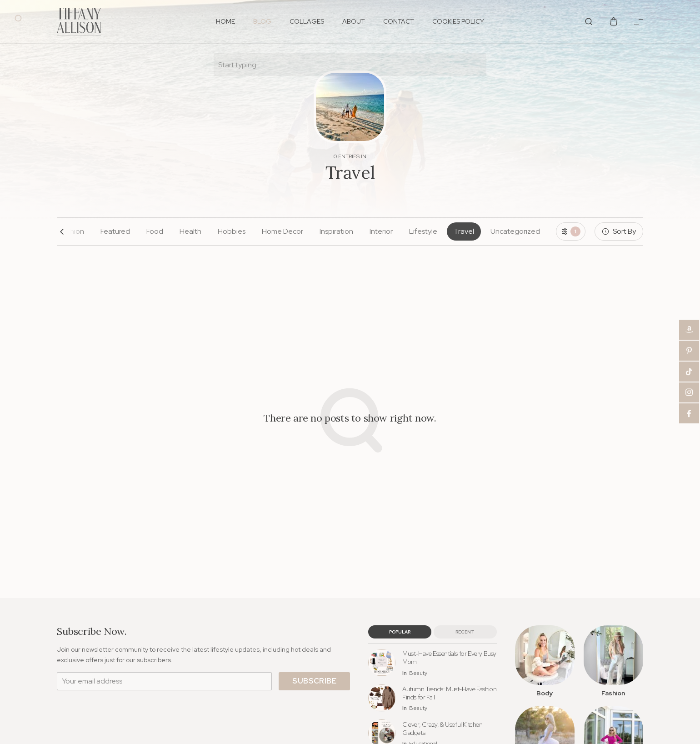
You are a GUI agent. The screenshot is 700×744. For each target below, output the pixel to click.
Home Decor (282, 231)
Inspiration (336, 231)
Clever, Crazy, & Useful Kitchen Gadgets (442, 729)
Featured (115, 231)
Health (190, 231)
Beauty (418, 673)
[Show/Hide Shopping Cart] (614, 22)
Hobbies (232, 231)
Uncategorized (515, 231)
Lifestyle (423, 231)
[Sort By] (619, 231)
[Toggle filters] (571, 231)
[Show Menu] (639, 22)
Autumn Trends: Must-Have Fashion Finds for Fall (449, 693)
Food (155, 231)
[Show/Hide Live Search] (589, 22)
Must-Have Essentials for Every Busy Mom (449, 658)
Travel (464, 231)
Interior (381, 231)
